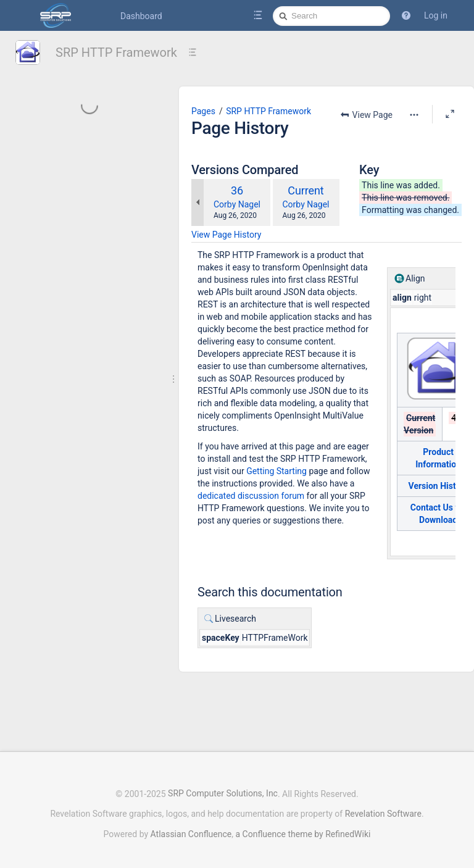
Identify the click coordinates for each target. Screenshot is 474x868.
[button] (406, 15)
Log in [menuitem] (436, 15)
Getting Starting (276, 471)
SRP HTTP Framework (116, 52)
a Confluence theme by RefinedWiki (303, 828)
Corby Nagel (237, 204)
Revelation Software (383, 807)
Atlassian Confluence (191, 828)
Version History (439, 486)
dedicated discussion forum (251, 496)
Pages (203, 111)
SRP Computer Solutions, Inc (223, 788)
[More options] (414, 115)
